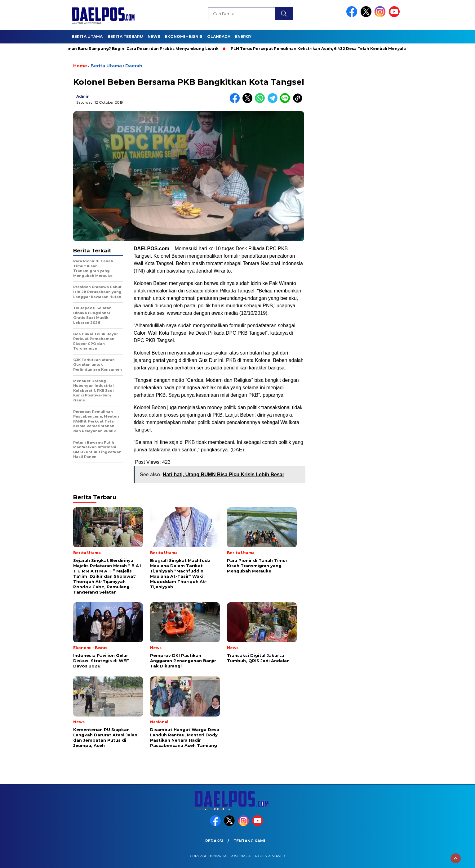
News (154, 36)
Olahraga (219, 36)
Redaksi (214, 841)
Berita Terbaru (125, 36)
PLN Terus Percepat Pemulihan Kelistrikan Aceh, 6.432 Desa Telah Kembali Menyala (320, 49)
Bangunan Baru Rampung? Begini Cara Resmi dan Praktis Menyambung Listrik (139, 49)
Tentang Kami (249, 841)
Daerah (134, 66)
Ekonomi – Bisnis (184, 36)
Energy (243, 36)
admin (83, 96)
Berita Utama (87, 36)
